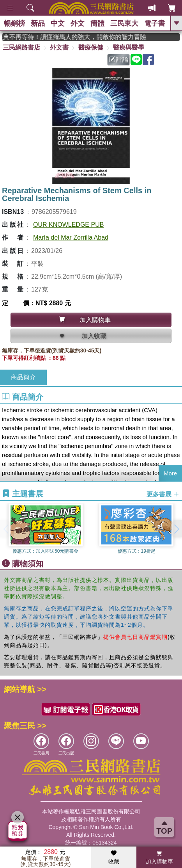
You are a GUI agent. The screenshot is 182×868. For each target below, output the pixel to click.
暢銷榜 (14, 23)
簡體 (97, 23)
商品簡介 (23, 377)
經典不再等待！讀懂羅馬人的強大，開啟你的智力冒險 (80, 37)
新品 (38, 23)
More (170, 473)
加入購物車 (159, 857)
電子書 (155, 23)
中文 (58, 23)
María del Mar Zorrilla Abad (71, 237)
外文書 (59, 47)
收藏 (114, 857)
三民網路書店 (21, 47)
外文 (78, 23)
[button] (176, 529)
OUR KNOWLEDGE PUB (68, 225)
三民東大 (124, 23)
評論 (119, 60)
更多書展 (163, 494)
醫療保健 (91, 47)
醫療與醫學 (129, 47)
